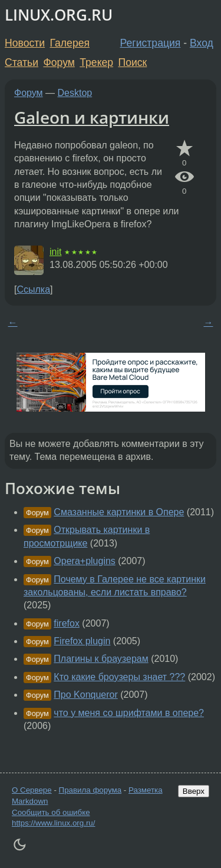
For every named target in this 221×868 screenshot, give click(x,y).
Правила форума (90, 790)
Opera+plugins (85, 561)
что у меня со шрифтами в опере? (129, 713)
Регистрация (151, 43)
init (55, 252)
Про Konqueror (85, 695)
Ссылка (33, 289)
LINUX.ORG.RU (59, 15)
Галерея (70, 43)
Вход (202, 43)
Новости (25, 43)
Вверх (194, 791)
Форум (59, 62)
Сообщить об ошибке (51, 812)
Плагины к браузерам (101, 659)
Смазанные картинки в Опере (119, 512)
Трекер (96, 62)
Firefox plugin (82, 641)
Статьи (22, 62)
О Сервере (32, 790)
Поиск (133, 62)
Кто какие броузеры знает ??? (119, 677)
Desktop (75, 93)
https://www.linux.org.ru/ (53, 823)
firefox (67, 623)
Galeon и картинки (92, 117)
